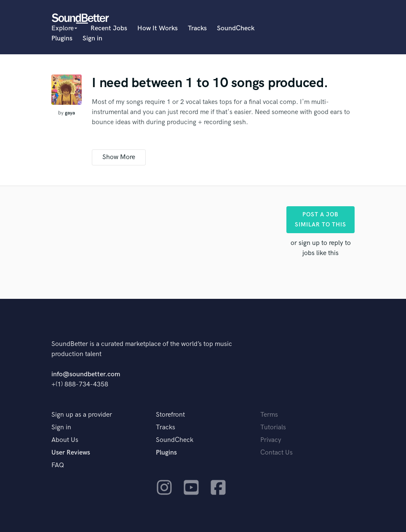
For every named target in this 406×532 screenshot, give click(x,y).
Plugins (62, 39)
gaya (70, 113)
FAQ (58, 465)
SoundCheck (236, 28)
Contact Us (276, 453)
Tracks (197, 28)
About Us (65, 440)
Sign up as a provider (82, 415)
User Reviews (71, 453)
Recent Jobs (109, 28)
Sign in (92, 39)
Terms (269, 415)
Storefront (170, 415)
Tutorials (273, 427)
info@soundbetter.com (86, 374)
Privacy (271, 440)
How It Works (158, 28)
